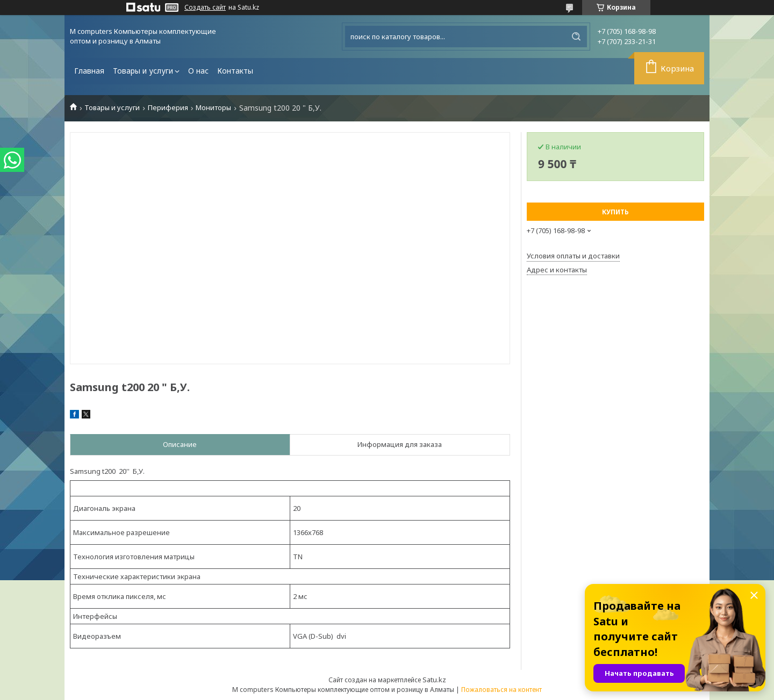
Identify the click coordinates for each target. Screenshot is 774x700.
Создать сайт (205, 8)
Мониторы (213, 108)
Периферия (168, 108)
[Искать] (576, 37)
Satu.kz (434, 680)
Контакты (235, 71)
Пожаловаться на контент (501, 690)
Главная (89, 71)
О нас (198, 71)
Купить (615, 212)
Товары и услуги (143, 71)
